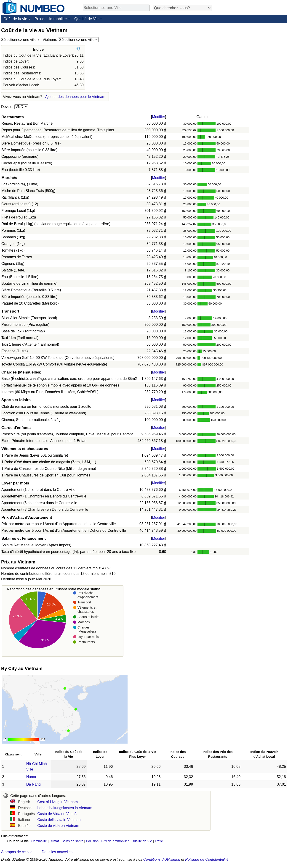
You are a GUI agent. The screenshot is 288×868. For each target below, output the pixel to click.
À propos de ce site (17, 852)
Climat (54, 841)
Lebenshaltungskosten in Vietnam (65, 808)
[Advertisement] (253, 55)
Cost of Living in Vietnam (57, 802)
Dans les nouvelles (57, 852)
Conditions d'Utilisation (162, 859)
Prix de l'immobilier (51, 19)
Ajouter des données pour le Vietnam (75, 97)
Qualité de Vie (86, 19)
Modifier (159, 117)
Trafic (159, 841)
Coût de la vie (15, 19)
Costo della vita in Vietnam (59, 820)
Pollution (92, 841)
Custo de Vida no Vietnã (57, 814)
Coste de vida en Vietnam (58, 826)
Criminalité (39, 841)
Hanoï (31, 777)
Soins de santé (72, 841)
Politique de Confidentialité (207, 859)
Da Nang (33, 784)
